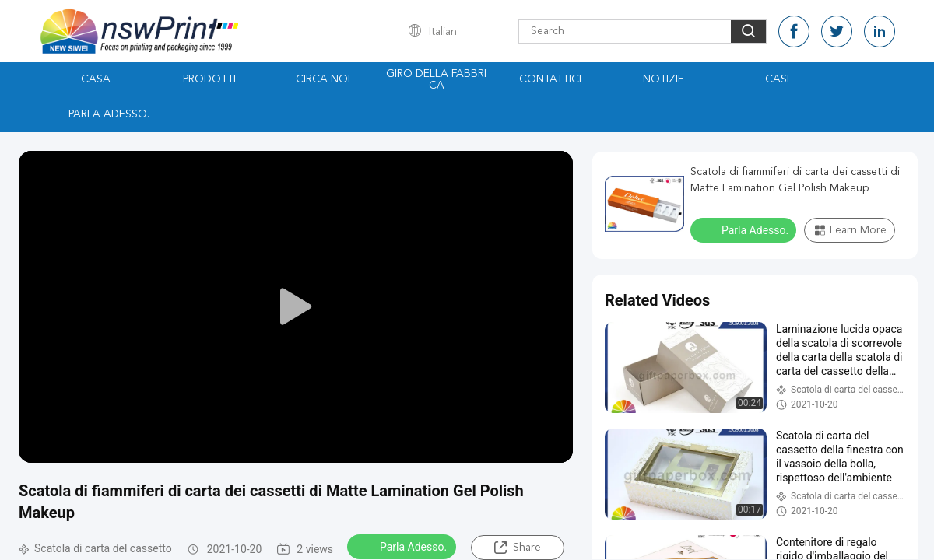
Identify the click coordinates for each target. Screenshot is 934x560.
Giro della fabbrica (436, 80)
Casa (96, 79)
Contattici (550, 79)
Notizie (664, 79)
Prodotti (209, 79)
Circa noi (323, 79)
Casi (777, 79)
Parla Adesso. (109, 114)
